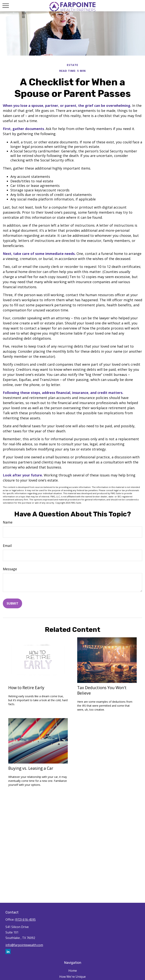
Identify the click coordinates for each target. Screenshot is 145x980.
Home (73, 971)
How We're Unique (72, 977)
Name (8, 522)
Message (10, 569)
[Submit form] (12, 603)
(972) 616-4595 (25, 920)
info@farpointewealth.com (24, 945)
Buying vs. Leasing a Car (31, 768)
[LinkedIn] (8, 951)
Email (7, 546)
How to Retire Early (26, 688)
